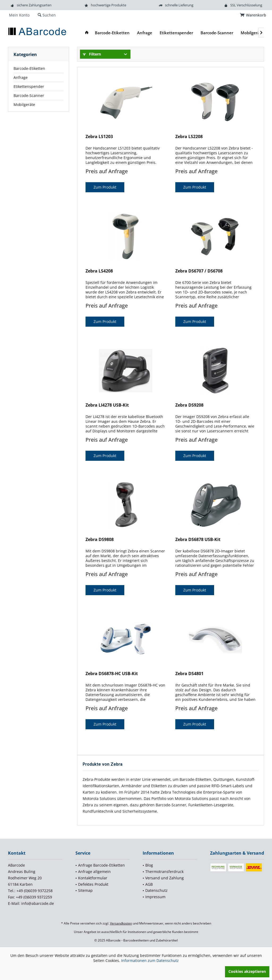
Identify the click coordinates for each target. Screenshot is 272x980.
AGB (149, 884)
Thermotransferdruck (164, 872)
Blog (149, 865)
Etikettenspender (29, 86)
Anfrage (21, 77)
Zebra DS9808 (100, 540)
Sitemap (85, 890)
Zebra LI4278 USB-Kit (107, 405)
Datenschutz (156, 890)
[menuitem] (254, 15)
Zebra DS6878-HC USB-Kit (112, 674)
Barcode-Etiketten (29, 68)
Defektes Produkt (93, 884)
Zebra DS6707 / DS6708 (199, 271)
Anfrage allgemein (94, 872)
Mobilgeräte (24, 105)
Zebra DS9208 (189, 405)
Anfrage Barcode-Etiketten (101, 865)
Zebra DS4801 (189, 674)
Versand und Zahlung (165, 878)
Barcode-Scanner (29, 95)
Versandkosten (121, 923)
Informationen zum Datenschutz (150, 960)
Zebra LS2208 (189, 137)
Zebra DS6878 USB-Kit (198, 540)
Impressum (155, 897)
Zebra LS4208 (99, 271)
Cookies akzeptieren (247, 971)
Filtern (92, 54)
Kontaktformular (93, 878)
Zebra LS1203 (99, 137)
